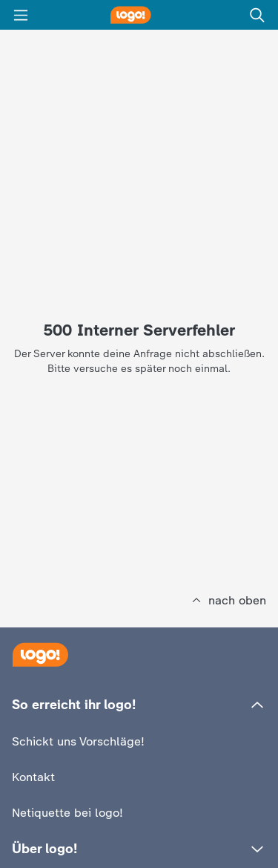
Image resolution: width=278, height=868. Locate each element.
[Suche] (257, 15)
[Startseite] (40, 655)
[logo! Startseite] (139, 15)
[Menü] (21, 15)
